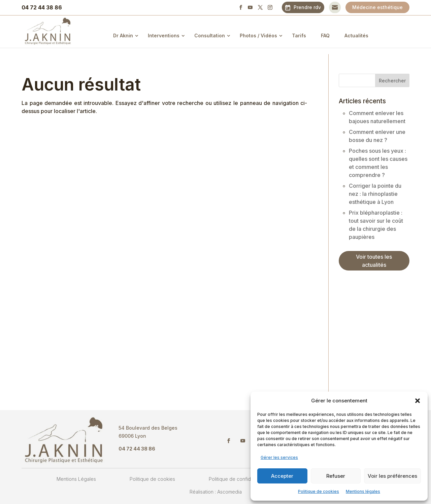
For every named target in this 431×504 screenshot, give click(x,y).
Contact (335, 7)
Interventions (169, 35)
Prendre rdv (307, 7)
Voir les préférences (392, 476)
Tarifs (304, 35)
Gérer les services (279, 457)
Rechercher (392, 81)
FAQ (331, 35)
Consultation (215, 35)
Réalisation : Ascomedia (216, 492)
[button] (418, 401)
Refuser (336, 476)
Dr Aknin (128, 35)
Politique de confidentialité (238, 479)
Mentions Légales (76, 479)
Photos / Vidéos (264, 35)
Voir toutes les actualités (374, 261)
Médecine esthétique (377, 7)
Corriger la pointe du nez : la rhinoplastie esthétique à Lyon (375, 194)
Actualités (362, 35)
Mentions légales (363, 491)
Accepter (282, 476)
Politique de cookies (319, 491)
